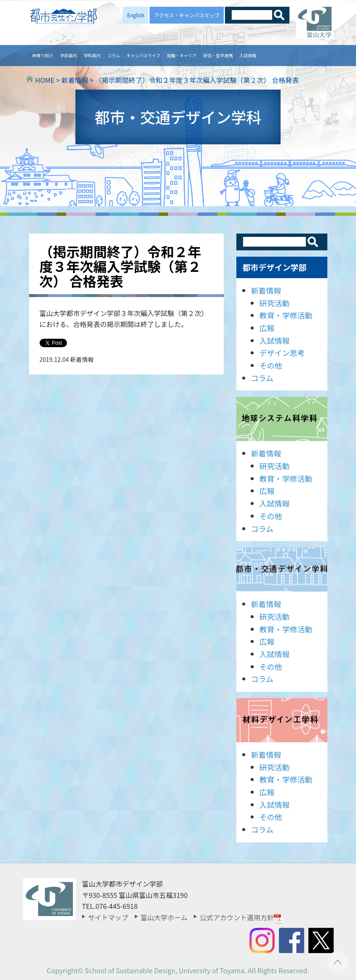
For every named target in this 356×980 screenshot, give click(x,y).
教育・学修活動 (286, 315)
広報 (267, 328)
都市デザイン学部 (275, 267)
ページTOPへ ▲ (338, 962)
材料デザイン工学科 (282, 720)
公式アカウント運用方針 (242, 917)
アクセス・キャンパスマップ (186, 15)
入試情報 (248, 55)
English (136, 15)
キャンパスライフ (143, 55)
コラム (114, 55)
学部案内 (69, 55)
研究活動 (275, 303)
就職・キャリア (182, 55)
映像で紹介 (43, 55)
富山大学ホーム (164, 917)
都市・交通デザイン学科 (282, 570)
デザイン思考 (282, 353)
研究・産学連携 (218, 55)
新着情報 (266, 290)
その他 (271, 365)
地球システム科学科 (282, 419)
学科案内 (92, 55)
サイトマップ (108, 917)
